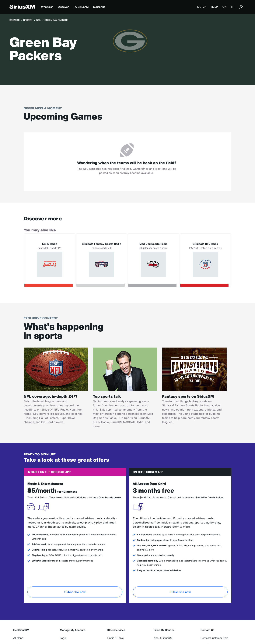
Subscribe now (75, 592)
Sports (28, 20)
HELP (214, 7)
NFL (38, 20)
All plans (18, 638)
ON (224, 7)
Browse (14, 20)
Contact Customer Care (214, 638)
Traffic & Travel (116, 638)
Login (63, 638)
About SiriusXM (163, 638)
